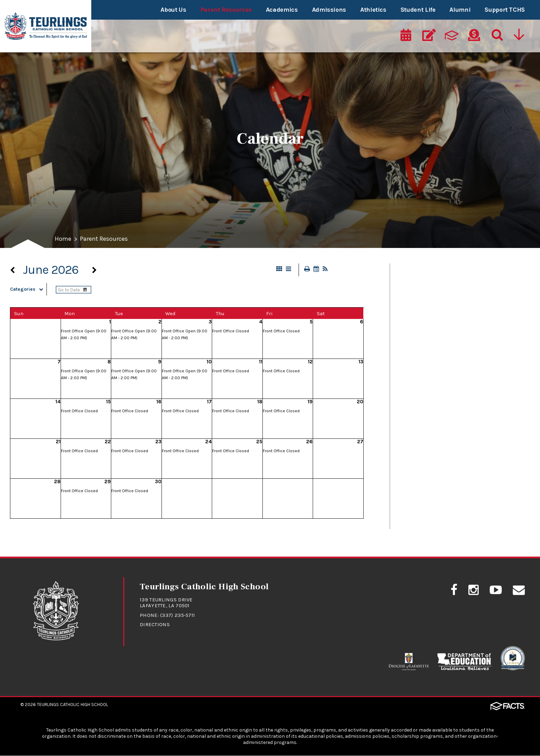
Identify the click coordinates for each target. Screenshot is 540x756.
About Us (173, 10)
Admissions (329, 10)
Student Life (418, 10)
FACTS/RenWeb (427, 395)
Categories (28, 289)
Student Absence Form (439, 443)
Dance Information (432, 347)
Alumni (460, 10)
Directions (155, 625)
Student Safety (426, 492)
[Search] (497, 37)
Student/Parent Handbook (445, 468)
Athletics (373, 10)
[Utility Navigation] (520, 37)
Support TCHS (505, 10)
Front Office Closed (231, 331)
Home (63, 239)
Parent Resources (226, 10)
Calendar (416, 323)
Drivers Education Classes (444, 371)
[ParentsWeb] (451, 37)
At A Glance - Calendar (437, 275)
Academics (282, 10)
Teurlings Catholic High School (72, 705)
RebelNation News (431, 419)
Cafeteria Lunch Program (443, 299)
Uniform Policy (425, 516)
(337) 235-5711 (178, 615)
